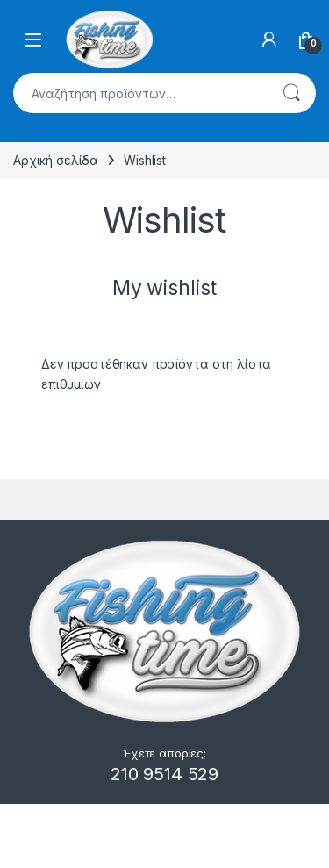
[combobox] (140, 93)
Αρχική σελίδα (56, 160)
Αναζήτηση (291, 93)
